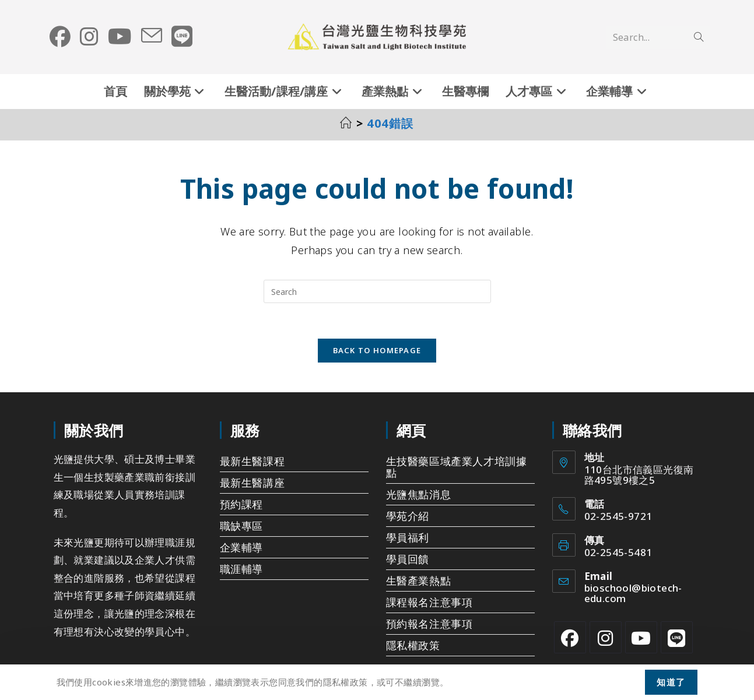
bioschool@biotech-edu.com (633, 594)
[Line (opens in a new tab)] (182, 37)
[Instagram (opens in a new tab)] (89, 37)
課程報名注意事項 (429, 602)
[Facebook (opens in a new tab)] (60, 37)
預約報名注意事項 (429, 624)
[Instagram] (606, 637)
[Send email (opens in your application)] (152, 36)
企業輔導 (241, 547)
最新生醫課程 (252, 461)
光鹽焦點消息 (419, 494)
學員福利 (408, 537)
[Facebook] (570, 637)
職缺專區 (241, 526)
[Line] (677, 637)
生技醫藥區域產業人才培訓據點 (457, 467)
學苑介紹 (408, 516)
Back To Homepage (377, 350)
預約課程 (241, 504)
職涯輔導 (241, 569)
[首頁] (346, 123)
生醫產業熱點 (419, 581)
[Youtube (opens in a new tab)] (120, 37)
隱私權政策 (413, 645)
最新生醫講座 (252, 483)
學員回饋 (408, 559)
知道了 (671, 682)
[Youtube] (641, 637)
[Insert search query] (377, 291)
